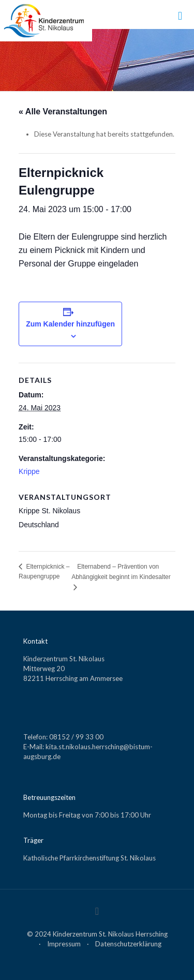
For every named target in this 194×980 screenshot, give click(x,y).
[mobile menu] (180, 16)
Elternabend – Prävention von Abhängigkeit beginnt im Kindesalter (121, 572)
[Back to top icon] (97, 911)
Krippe (29, 471)
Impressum (64, 944)
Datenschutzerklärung (128, 944)
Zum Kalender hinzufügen (70, 324)
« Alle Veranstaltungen (63, 112)
